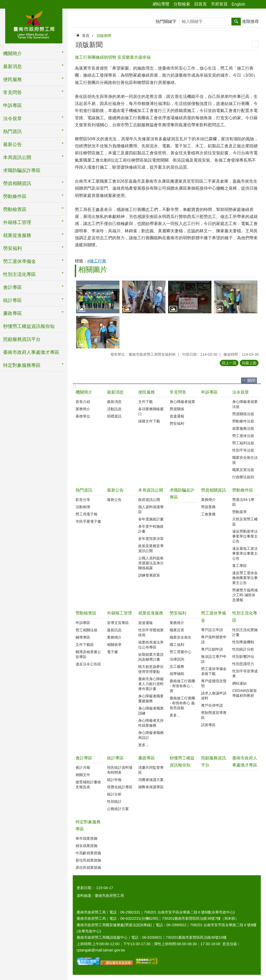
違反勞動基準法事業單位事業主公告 (245, 536)
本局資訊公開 (151, 490)
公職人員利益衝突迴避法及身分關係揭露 (151, 563)
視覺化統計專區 (120, 787)
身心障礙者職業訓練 (151, 711)
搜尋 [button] (236, 22)
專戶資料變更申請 (214, 640)
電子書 (112, 652)
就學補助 (177, 674)
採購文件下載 (149, 421)
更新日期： (86, 888)
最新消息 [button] (12, 67)
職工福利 (177, 645)
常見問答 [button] (12, 92)
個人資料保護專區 (151, 509)
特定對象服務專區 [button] (22, 365)
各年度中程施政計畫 (151, 529)
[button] (98, 297)
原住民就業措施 (88, 868)
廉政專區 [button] (12, 313)
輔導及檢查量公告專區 (88, 654)
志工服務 (177, 666)
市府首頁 (219, 4)
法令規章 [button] (12, 118)
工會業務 (208, 514)
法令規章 (241, 392)
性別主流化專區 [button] (19, 274)
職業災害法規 (243, 470)
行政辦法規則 (243, 477)
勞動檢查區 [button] (15, 209)
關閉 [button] (251, 380)
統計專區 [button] (12, 300)
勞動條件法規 (243, 421)
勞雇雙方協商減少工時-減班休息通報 (245, 595)
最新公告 (115, 490)
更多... (143, 745)
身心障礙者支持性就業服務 (151, 723)
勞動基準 (240, 512)
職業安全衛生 (181, 637)
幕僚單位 (83, 416)
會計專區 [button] (12, 287)
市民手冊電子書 (88, 521)
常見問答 (178, 392)
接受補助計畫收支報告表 (88, 784)
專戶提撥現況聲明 (214, 683)
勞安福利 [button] (12, 248)
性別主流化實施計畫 (245, 632)
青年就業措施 (87, 838)
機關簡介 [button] (12, 54)
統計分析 (114, 794)
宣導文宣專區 (118, 623)
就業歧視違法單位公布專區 (151, 645)
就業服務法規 (243, 428)
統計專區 (115, 758)
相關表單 (114, 645)
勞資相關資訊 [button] (17, 183)
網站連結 (240, 683)
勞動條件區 (243, 490)
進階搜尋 (250, 21)
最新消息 (115, 392)
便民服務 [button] (12, 80)
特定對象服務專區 (88, 825)
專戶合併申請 (212, 705)
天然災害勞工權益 (245, 522)
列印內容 (255, 44)
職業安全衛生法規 (245, 460)
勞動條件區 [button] (15, 196)
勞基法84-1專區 (243, 502)
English (238, 4)
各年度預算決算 (151, 539)
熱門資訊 (84, 490)
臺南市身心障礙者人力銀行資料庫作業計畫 (151, 684)
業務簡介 (83, 409)
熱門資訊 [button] (12, 131)
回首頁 (201, 4)
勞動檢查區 (86, 613)
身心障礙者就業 (182, 402)
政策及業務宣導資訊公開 (151, 548)
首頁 (86, 36)
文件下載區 (85, 645)
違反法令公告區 (88, 664)
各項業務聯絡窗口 (151, 411)
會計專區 (84, 758)
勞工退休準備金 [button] (19, 261)
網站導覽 (161, 4)
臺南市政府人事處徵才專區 (31, 352)
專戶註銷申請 (212, 649)
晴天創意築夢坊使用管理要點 (151, 669)
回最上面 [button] (249, 363)
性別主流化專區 (245, 617)
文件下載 (145, 402)
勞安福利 (177, 423)
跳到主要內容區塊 (3, 3)
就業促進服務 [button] (17, 235)
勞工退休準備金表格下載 (214, 671)
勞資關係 (177, 409)
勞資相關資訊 (214, 490)
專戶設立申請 (212, 630)
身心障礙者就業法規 (245, 404)
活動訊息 (114, 409)
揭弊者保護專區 (151, 787)
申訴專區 (12, 105)
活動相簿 (83, 507)
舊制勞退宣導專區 (214, 715)
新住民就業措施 (88, 860)
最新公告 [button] (12, 144)
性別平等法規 (243, 450)
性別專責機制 (243, 642)
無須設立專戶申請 (214, 659)
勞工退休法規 (243, 436)
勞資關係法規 (243, 414)
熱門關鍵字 (166, 21)
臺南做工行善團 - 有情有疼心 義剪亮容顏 (182, 703)
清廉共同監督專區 (151, 770)
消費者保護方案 (151, 780)
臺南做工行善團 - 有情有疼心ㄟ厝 (182, 686)
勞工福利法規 (243, 443)
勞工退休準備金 (214, 617)
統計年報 (114, 780)
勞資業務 (208, 507)
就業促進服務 (151, 613)
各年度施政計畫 (151, 519)
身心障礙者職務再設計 (151, 735)
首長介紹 (83, 402)
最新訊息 (114, 630)
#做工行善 (97, 261)
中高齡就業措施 (88, 853)
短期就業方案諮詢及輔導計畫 (151, 657)
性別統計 (114, 802)
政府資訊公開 (149, 500)
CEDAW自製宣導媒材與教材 (245, 693)
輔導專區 (83, 637)
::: (6, 3)
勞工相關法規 (87, 630)
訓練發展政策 (149, 575)
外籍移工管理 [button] (17, 222)
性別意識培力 (243, 664)
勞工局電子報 (87, 514)
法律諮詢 (177, 659)
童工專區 (240, 566)
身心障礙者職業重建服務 (151, 698)
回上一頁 (229, 363)
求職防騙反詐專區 (22, 170)
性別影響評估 (243, 657)
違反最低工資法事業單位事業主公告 (245, 553)
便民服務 (147, 392)
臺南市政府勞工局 (34, 25)
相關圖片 (93, 270)
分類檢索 (182, 4)
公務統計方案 (118, 809)
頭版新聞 (104, 36)
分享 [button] (252, 4)
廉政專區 (147, 758)
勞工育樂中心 (181, 652)
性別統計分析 (243, 649)
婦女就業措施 (87, 846)
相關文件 (83, 775)
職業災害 (177, 630)
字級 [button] (259, 4)
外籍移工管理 (119, 613)
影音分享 (83, 500)
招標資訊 (114, 416)
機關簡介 (84, 392)
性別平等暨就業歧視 (151, 633)
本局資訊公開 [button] (17, 157)
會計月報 (83, 767)
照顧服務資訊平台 (22, 339)
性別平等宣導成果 (245, 674)
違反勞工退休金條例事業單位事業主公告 (245, 578)
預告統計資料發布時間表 (120, 770)
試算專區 (208, 725)
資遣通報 (177, 416)
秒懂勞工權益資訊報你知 (29, 326)
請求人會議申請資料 (214, 696)
